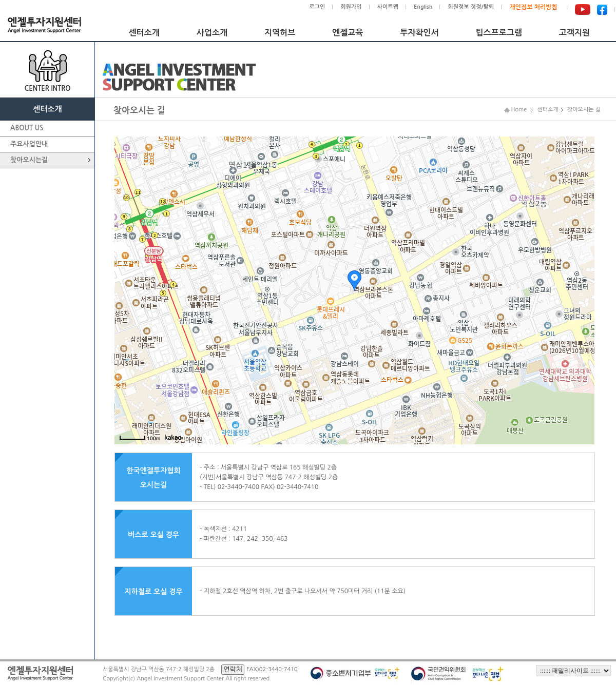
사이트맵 (388, 7)
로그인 (317, 7)
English (423, 7)
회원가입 (351, 7)
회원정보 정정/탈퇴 (471, 7)
